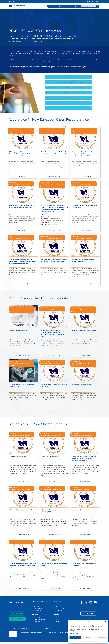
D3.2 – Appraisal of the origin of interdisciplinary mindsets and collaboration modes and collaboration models (23, 154)
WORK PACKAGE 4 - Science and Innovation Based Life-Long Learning (65, 87)
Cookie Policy (83, 641)
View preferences (101, 638)
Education (36, 615)
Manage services (74, 633)
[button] (106, 622)
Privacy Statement (91, 641)
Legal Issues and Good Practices (51, 456)
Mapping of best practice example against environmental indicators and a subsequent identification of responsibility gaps (85, 154)
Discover (51, 6)
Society (57, 615)
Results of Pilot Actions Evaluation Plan (22, 510)
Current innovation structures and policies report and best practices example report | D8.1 (23, 566)
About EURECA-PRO (39, 602)
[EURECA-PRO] (73, 622)
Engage (75, 6)
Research (67, 6)
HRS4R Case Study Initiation (19, 330)
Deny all (88, 638)
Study (59, 6)
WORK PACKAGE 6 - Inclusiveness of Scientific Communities (62, 98)
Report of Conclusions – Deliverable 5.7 (84, 330)
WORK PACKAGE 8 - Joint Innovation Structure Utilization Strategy (64, 108)
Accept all (75, 638)
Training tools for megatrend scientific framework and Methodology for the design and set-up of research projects (22, 261)
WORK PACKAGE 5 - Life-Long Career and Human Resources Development (66, 93)
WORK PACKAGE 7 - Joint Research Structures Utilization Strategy (64, 103)
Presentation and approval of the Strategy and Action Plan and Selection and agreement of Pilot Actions (85, 458)
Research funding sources (18, 456)
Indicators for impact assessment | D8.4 (84, 510)
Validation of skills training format (82, 384)
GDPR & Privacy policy (51, 629)
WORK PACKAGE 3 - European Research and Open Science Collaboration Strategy (68, 82)
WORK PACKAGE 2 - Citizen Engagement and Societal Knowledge (64, 77)
